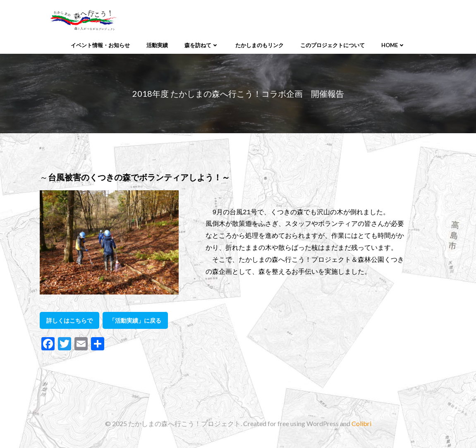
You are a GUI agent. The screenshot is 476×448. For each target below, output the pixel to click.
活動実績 (157, 45)
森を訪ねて (202, 45)
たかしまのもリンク (260, 45)
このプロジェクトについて (332, 45)
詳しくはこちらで (69, 320)
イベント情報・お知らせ (100, 45)
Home (393, 45)
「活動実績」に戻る (135, 320)
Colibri (361, 423)
